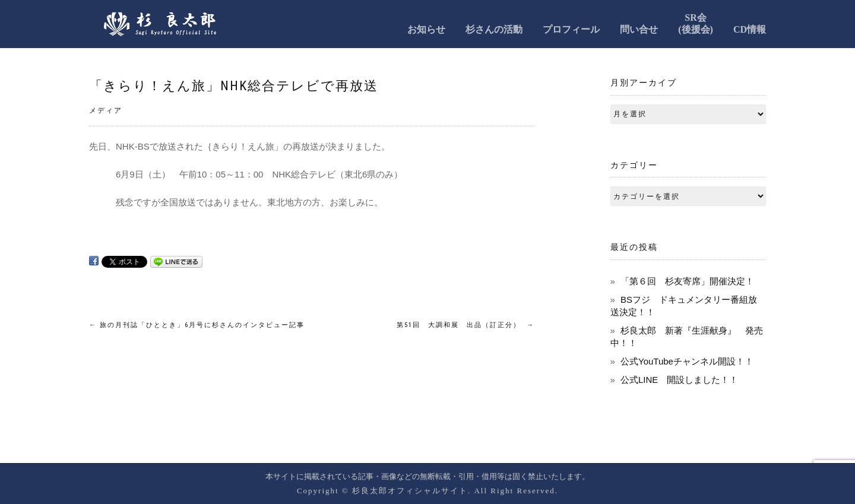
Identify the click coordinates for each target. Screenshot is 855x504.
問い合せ (639, 29)
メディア (106, 110)
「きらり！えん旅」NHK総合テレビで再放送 (234, 86)
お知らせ (426, 29)
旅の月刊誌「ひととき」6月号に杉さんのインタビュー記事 (197, 325)
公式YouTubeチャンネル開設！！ (687, 361)
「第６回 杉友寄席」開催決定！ (687, 281)
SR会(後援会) (696, 23)
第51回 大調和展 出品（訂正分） (465, 325)
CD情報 (750, 29)
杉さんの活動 (494, 29)
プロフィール (571, 29)
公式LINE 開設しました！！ (679, 380)
